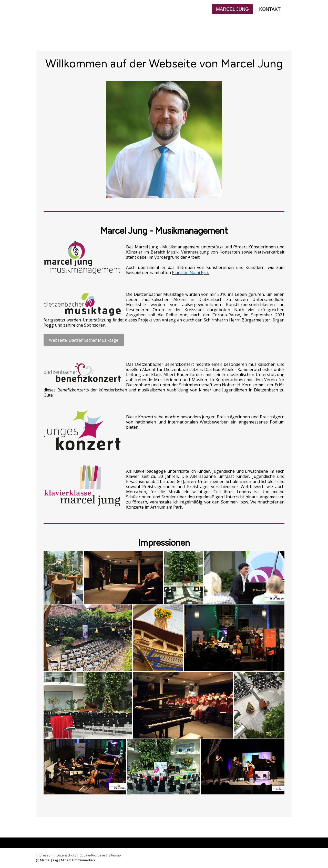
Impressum (45, 855)
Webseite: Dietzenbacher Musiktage (84, 340)
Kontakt (270, 9)
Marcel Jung (232, 9)
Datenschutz (66, 855)
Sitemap (115, 855)
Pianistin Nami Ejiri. (190, 272)
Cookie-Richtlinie (92, 855)
